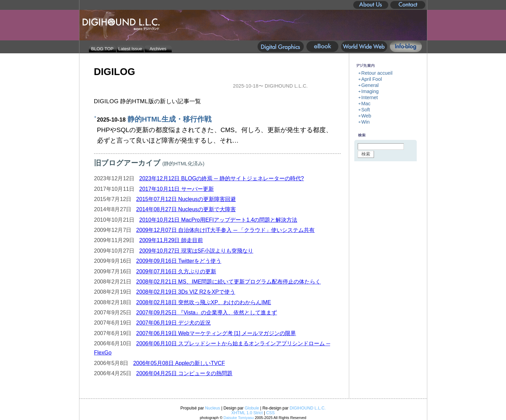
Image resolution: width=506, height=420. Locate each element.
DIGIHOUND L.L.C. (307, 408)
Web (366, 116)
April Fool (372, 79)
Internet (370, 97)
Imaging (370, 91)
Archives (158, 49)
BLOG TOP (102, 49)
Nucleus (212, 408)
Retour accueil (377, 73)
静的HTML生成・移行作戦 (170, 119)
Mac (366, 104)
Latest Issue (130, 49)
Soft (366, 110)
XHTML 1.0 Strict (247, 413)
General (370, 85)
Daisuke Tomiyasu (239, 418)
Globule (252, 408)
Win (366, 122)
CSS (270, 413)
